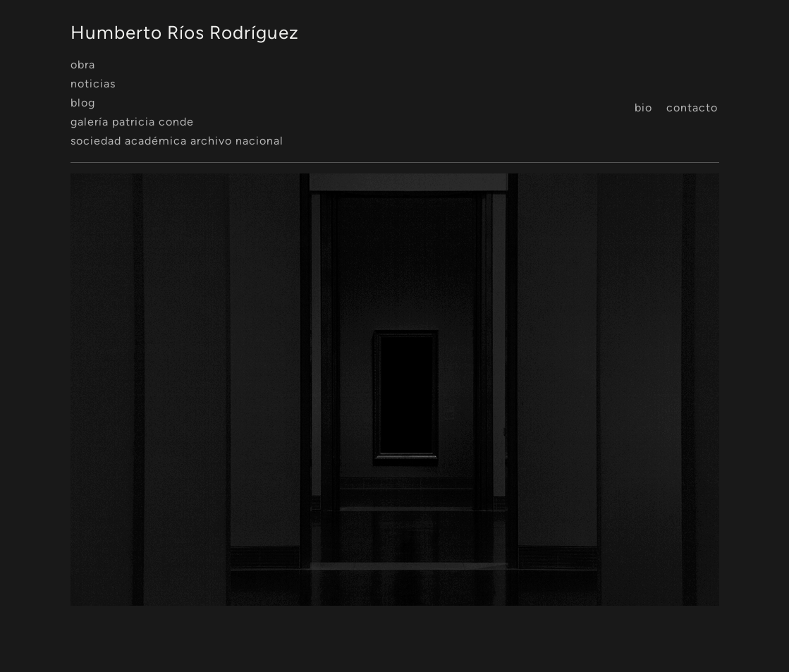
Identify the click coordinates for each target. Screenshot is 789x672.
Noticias (93, 84)
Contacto (692, 108)
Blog (83, 103)
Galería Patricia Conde (132, 122)
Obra (83, 65)
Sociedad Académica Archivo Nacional (177, 141)
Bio (643, 108)
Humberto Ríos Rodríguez (185, 32)
